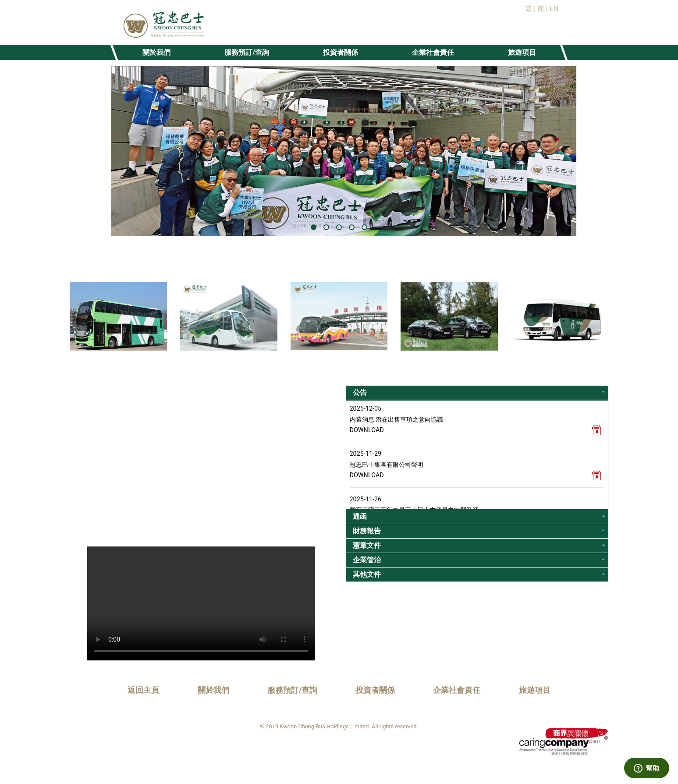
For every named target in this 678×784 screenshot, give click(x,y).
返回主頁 (143, 690)
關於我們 (213, 690)
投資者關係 (375, 690)
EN (554, 9)
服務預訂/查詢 (293, 690)
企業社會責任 (457, 690)
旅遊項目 (535, 690)
